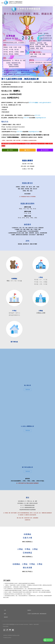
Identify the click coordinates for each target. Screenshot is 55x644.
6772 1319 (32, 103)
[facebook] (13, 630)
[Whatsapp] (4, 630)
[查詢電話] (7, 630)
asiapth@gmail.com (41, 118)
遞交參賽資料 (45, 150)
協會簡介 (29, 610)
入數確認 (10, 150)
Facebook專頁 (6, 626)
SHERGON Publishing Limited (13, 635)
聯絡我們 (6, 617)
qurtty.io (10, 638)
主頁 (5, 610)
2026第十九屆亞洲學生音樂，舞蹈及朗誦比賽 (37, 614)
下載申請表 (28, 390)
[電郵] (10, 630)
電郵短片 (27, 150)
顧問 (5, 614)
